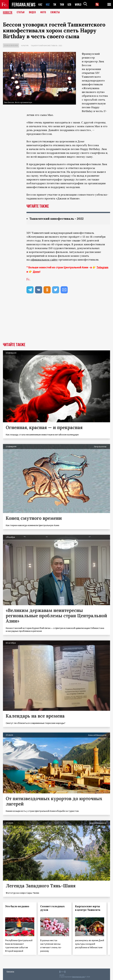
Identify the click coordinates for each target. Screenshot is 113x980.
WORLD (79, 4)
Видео (32, 12)
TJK (55, 4)
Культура (25, 46)
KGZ (48, 4)
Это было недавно (17, 906)
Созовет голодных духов (52, 908)
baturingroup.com (78, 977)
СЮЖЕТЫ (55, 12)
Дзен (36, 272)
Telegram (102, 267)
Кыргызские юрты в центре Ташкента (88, 908)
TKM (62, 4)
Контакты (10, 971)
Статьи (21, 12)
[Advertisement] (56, 321)
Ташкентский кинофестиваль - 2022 (46, 46)
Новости (8, 12)
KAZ (40, 4)
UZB (70, 4)
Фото (43, 12)
